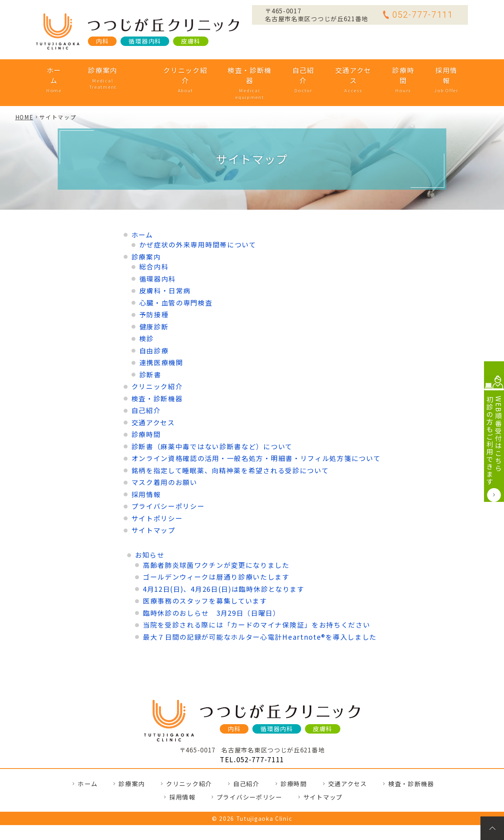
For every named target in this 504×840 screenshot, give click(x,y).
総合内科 (154, 242)
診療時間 (392, 70)
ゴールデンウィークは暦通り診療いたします (216, 552)
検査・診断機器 (241, 70)
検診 (147, 314)
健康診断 (154, 302)
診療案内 (114, 70)
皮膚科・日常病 (165, 266)
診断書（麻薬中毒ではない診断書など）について (212, 422)
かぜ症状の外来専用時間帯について (198, 220)
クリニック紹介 (177, 70)
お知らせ (150, 530)
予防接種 (154, 290)
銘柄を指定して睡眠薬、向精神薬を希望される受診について (230, 446)
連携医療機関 (161, 338)
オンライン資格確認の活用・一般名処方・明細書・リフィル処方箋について (256, 434)
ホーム (66, 70)
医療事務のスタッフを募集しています (205, 576)
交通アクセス (343, 70)
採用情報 (434, 70)
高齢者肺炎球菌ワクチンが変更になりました (216, 540)
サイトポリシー (157, 494)
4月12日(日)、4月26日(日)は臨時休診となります (224, 564)
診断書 (150, 350)
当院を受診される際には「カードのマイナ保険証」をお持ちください (257, 600)
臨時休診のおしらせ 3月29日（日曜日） (212, 588)
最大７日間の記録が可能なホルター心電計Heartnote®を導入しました (260, 612)
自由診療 (154, 326)
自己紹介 (294, 70)
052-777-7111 (418, 15)
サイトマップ (153, 506)
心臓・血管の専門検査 (176, 278)
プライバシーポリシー (168, 482)
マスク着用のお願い (164, 458)
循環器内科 (158, 254)
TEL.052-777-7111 (252, 735)
